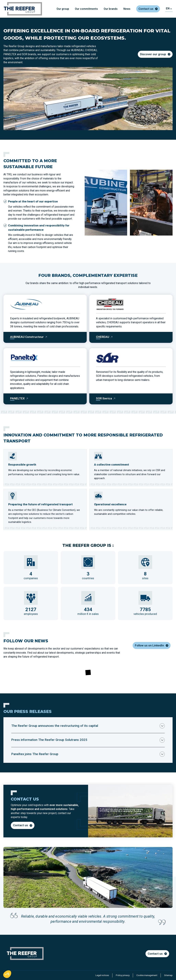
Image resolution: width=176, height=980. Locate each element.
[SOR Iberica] (106, 398)
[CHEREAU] (104, 337)
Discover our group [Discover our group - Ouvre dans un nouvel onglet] (153, 54)
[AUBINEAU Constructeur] (29, 337)
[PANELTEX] (19, 398)
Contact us (146, 9)
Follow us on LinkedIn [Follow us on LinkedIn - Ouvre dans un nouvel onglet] (149, 645)
